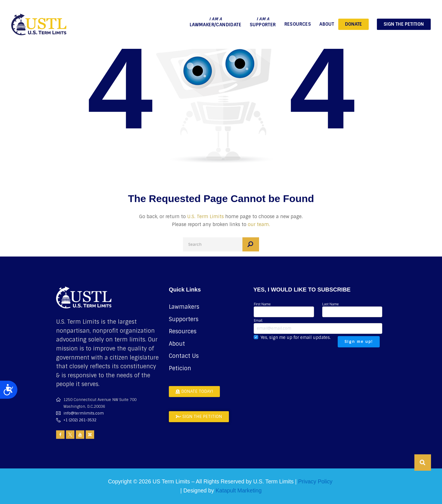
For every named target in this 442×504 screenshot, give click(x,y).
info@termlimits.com (84, 413)
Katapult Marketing (239, 490)
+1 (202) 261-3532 (80, 420)
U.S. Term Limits (205, 217)
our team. (259, 224)
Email (318, 326)
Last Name (352, 309)
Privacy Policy (315, 481)
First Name (284, 309)
